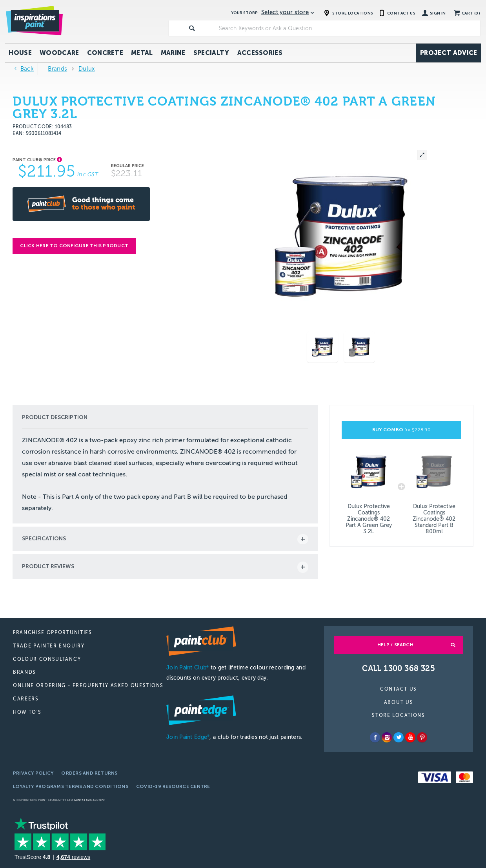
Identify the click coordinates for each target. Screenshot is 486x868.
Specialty (211, 53)
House (20, 53)
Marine (173, 53)
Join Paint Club (187, 668)
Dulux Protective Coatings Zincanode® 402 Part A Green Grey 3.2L (369, 519)
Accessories (260, 53)
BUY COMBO (401, 430)
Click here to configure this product (74, 246)
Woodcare (59, 53)
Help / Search (395, 645)
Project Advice (449, 53)
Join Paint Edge (188, 737)
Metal (142, 53)
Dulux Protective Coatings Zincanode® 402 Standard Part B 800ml (434, 519)
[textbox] (348, 28)
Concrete (105, 53)
